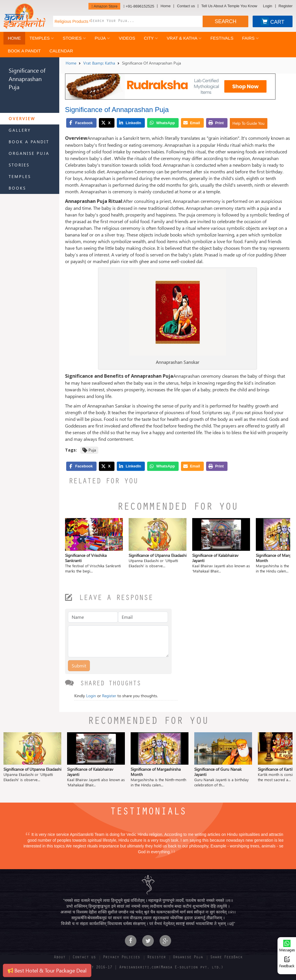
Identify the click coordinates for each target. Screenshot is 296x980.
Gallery (20, 130)
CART (273, 21)
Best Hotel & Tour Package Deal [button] (47, 970)
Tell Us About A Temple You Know (229, 6)
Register (286, 6)
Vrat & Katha (184, 38)
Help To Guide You (248, 123)
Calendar (61, 51)
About (60, 958)
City (151, 38)
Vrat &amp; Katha (99, 63)
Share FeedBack (226, 958)
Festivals (222, 38)
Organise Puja (29, 153)
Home (165, 6)
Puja (102, 38)
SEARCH (226, 21)
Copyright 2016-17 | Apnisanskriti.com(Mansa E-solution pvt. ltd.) (148, 968)
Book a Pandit (24, 51)
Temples (42, 38)
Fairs (250, 38)
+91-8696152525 (139, 6)
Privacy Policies (121, 958)
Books (17, 188)
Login (268, 6)
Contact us (186, 6)
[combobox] (146, 21)
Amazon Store (104, 6)
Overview (22, 119)
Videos (127, 38)
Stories (74, 38)
